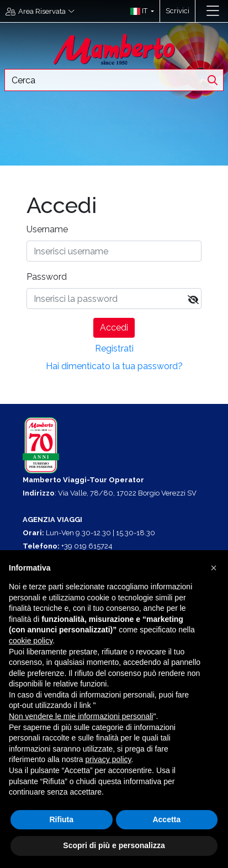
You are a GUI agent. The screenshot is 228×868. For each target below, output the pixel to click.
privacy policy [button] (108, 759)
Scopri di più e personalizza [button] (114, 845)
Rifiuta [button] (61, 819)
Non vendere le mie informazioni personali (81, 716)
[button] (139, 11)
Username (47, 229)
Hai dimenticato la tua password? (114, 366)
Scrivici (177, 11)
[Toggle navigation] (213, 11)
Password (47, 277)
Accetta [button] (166, 819)
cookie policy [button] (31, 641)
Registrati (114, 348)
